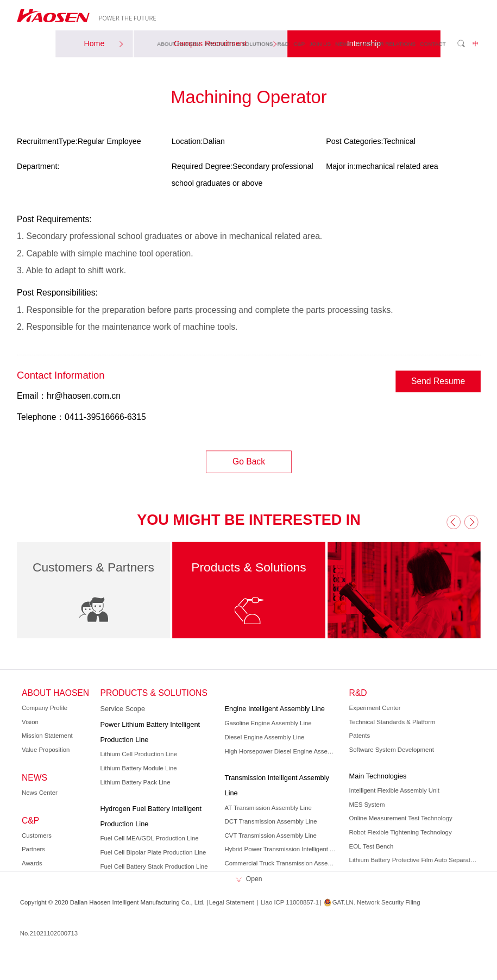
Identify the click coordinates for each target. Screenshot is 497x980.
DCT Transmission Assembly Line (270, 821)
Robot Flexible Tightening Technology (400, 832)
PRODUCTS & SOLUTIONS (238, 43)
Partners (33, 849)
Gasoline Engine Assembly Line (268, 723)
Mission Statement (47, 736)
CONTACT (433, 43)
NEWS (343, 43)
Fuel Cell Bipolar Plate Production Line (153, 852)
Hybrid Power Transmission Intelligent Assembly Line (281, 849)
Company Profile (45, 708)
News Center (40, 793)
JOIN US (320, 43)
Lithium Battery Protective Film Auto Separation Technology (413, 860)
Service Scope (122, 709)
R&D (283, 43)
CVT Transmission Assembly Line (270, 835)
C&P (299, 43)
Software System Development (391, 750)
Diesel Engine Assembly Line (264, 737)
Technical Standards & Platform (392, 722)
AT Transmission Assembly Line (268, 808)
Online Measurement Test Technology (400, 818)
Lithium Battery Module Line (138, 768)
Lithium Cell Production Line (139, 754)
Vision (30, 722)
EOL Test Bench (371, 846)
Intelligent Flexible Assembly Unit (394, 790)
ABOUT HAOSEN (178, 43)
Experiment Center (375, 708)
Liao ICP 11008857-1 (289, 902)
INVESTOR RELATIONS (385, 43)
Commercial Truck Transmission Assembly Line (281, 863)
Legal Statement (231, 902)
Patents (359, 736)
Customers (37, 835)
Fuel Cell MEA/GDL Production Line (149, 838)
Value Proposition (46, 750)
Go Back (248, 462)
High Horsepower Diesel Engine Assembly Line (281, 751)
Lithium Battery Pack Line (135, 782)
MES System (367, 805)
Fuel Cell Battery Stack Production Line (154, 866)
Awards (32, 863)
